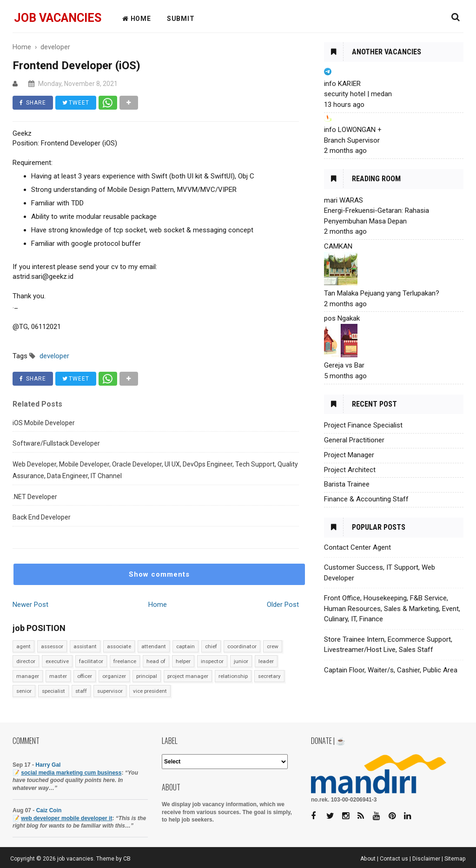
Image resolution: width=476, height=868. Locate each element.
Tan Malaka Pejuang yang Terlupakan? (382, 293)
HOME (137, 19)
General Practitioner (354, 440)
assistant (85, 646)
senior (24, 691)
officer (85, 676)
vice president (150, 691)
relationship (233, 676)
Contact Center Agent (357, 547)
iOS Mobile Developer (44, 423)
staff (81, 691)
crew (273, 646)
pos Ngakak (342, 318)
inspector (212, 661)
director (26, 661)
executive (57, 661)
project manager (188, 676)
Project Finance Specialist (363, 425)
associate (119, 646)
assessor (52, 646)
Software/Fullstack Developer (56, 443)
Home (158, 605)
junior (241, 661)
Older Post (283, 605)
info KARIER (342, 84)
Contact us (394, 859)
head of (156, 661)
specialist (53, 691)
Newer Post (30, 605)
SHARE (33, 103)
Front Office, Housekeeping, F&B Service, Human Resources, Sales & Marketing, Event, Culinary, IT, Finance (392, 608)
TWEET (76, 103)
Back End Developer (42, 517)
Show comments (159, 574)
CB (127, 859)
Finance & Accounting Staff (366, 499)
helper (183, 661)
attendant (154, 646)
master (58, 676)
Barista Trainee (347, 484)
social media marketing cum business (71, 773)
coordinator (242, 646)
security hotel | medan (358, 94)
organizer (114, 676)
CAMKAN (338, 246)
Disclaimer (426, 859)
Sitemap (455, 859)
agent (23, 646)
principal (147, 676)
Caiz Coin (49, 810)
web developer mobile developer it (66, 818)
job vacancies (58, 18)
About (368, 859)
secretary (269, 676)
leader (266, 661)
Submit (181, 19)
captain (185, 646)
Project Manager (349, 455)
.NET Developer (35, 497)
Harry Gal (48, 765)
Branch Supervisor (352, 140)
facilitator (91, 661)
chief (211, 646)
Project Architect (350, 470)
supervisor (110, 691)
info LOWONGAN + (353, 130)
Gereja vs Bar (344, 365)
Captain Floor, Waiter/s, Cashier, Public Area (391, 670)
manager (28, 676)
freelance (125, 661)
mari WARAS (344, 200)
